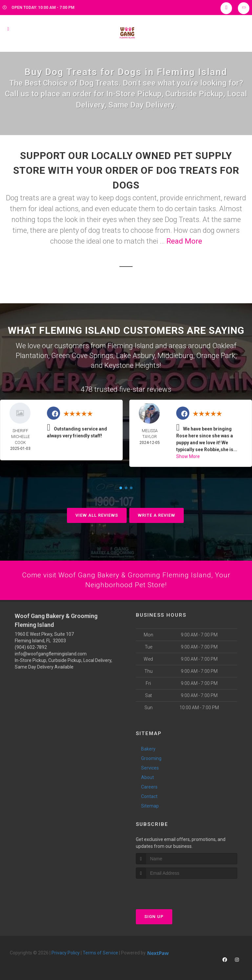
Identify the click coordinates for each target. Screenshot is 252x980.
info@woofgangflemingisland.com (51, 653)
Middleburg (175, 355)
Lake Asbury (135, 355)
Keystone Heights (132, 364)
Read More (184, 241)
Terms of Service (100, 952)
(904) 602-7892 (31, 647)
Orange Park (216, 355)
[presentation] (171, 891)
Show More (188, 455)
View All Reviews (97, 514)
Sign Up (154, 916)
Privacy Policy (66, 952)
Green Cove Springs (82, 355)
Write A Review (157, 514)
